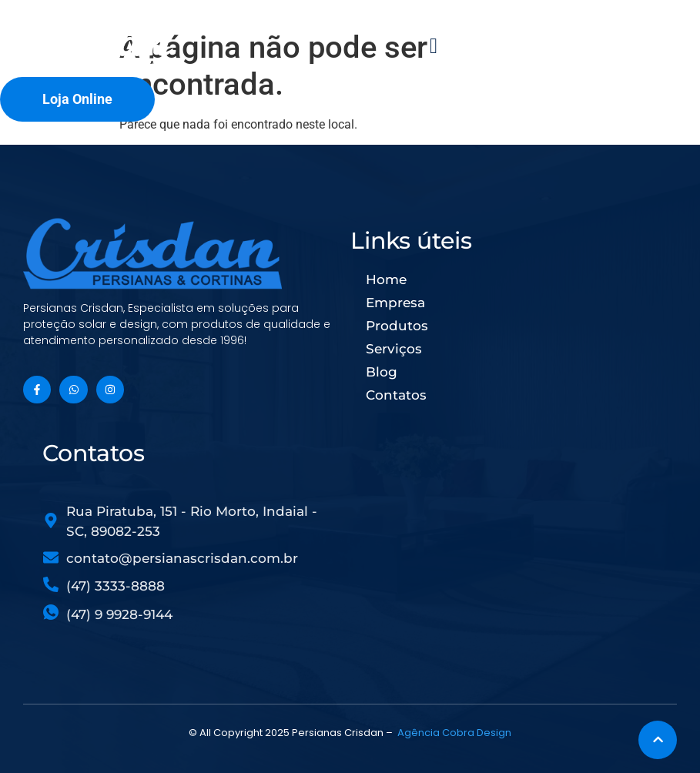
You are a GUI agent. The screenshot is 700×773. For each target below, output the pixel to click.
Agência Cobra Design (454, 733)
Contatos (396, 395)
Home (386, 279)
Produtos (397, 326)
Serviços (394, 349)
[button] (434, 46)
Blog (382, 372)
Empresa (395, 303)
